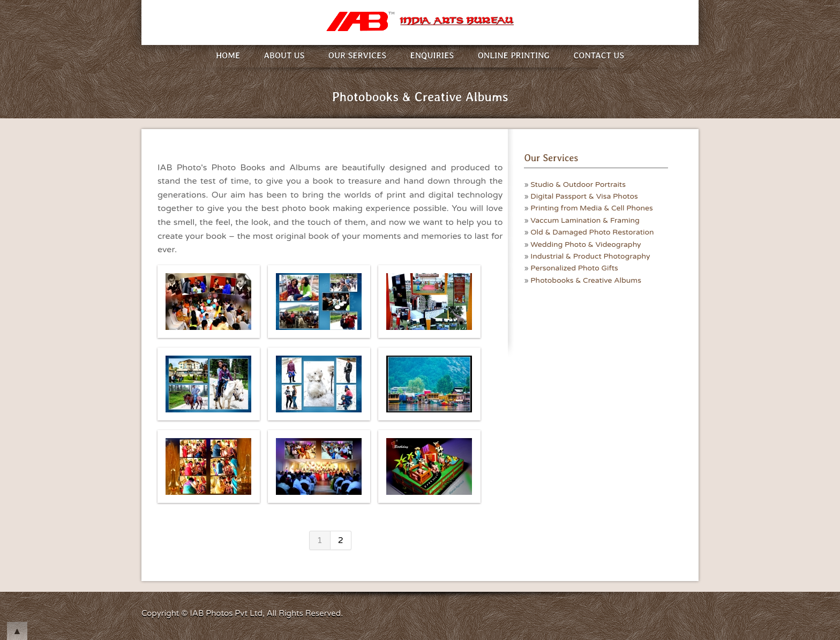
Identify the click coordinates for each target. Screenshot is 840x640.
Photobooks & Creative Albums (586, 280)
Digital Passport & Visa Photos (584, 196)
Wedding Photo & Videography (586, 244)
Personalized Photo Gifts (574, 268)
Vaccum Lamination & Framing (585, 220)
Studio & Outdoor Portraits (578, 185)
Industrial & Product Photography (590, 256)
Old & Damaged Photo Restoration (592, 232)
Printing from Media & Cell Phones (591, 208)
